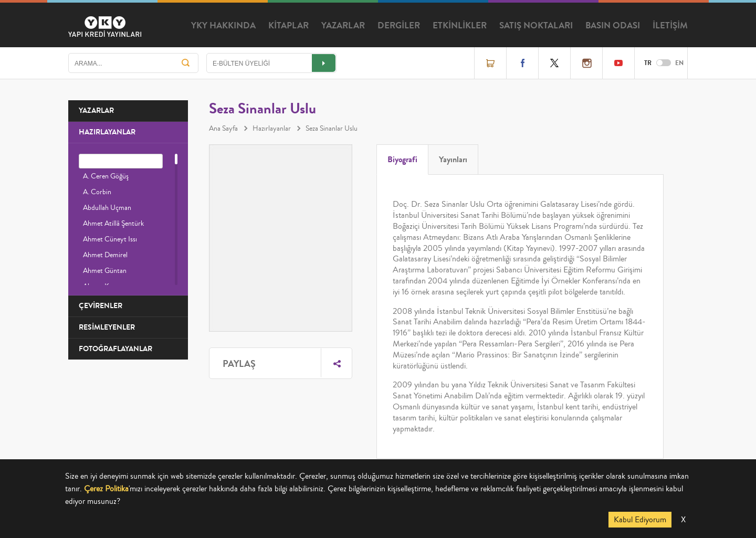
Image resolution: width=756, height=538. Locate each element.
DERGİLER (399, 26)
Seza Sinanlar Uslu (332, 129)
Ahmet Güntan (105, 271)
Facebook (522, 63)
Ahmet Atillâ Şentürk (113, 224)
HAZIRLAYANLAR (107, 132)
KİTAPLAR (288, 26)
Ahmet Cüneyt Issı (110, 239)
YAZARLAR (343, 26)
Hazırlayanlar (272, 129)
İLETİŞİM (670, 26)
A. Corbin (97, 192)
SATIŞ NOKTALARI (536, 26)
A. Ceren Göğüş (106, 176)
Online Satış (490, 63)
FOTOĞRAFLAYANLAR (115, 349)
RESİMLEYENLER (107, 327)
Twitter (554, 63)
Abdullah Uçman (107, 208)
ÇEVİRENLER (101, 306)
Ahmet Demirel (105, 255)
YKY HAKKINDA (223, 26)
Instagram (586, 63)
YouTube (618, 63)
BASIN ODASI (613, 26)
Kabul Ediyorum (640, 520)
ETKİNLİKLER (460, 26)
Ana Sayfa (223, 129)
